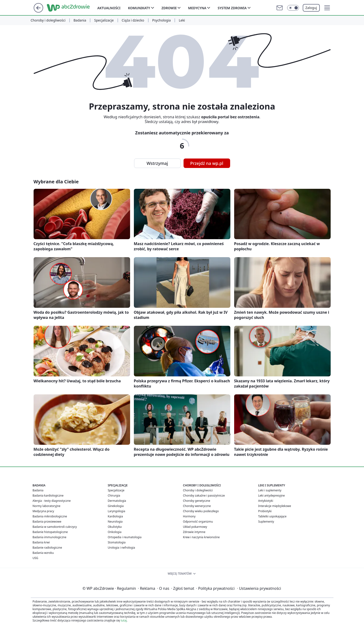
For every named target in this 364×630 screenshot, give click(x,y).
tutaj (124, 620)
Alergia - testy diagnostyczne (52, 501)
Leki (182, 20)
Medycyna (197, 8)
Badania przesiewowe (47, 522)
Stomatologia (117, 542)
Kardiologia (115, 516)
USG (35, 558)
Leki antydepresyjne (272, 496)
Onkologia (115, 532)
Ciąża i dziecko (133, 20)
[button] (327, 8)
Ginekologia (116, 506)
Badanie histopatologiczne (50, 532)
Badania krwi (41, 542)
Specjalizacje (104, 20)
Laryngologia (117, 511)
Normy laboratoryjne (47, 506)
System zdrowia (232, 8)
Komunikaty (139, 8)
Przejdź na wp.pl (207, 163)
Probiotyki (265, 511)
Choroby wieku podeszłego (201, 511)
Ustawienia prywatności (259, 588)
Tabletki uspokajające (272, 516)
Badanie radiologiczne (47, 548)
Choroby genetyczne (197, 501)
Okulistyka (115, 527)
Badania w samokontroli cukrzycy (55, 527)
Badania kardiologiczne (48, 496)
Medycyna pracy (43, 511)
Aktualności (109, 8)
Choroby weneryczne (197, 506)
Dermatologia (117, 501)
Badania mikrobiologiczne (50, 516)
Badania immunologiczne (50, 537)
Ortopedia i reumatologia (125, 537)
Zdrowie (169, 8)
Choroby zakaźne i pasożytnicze (204, 496)
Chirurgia (114, 496)
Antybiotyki (266, 501)
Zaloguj (311, 8)
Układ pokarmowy (195, 527)
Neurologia (115, 522)
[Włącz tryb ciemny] (293, 8)
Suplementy (266, 522)
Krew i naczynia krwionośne (201, 537)
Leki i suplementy (270, 490)
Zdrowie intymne (194, 532)
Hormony (189, 516)
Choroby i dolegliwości (48, 20)
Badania (80, 20)
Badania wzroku (43, 553)
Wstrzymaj (157, 163)
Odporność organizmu (198, 522)
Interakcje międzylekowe (275, 506)
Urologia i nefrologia (122, 548)
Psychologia (162, 20)
